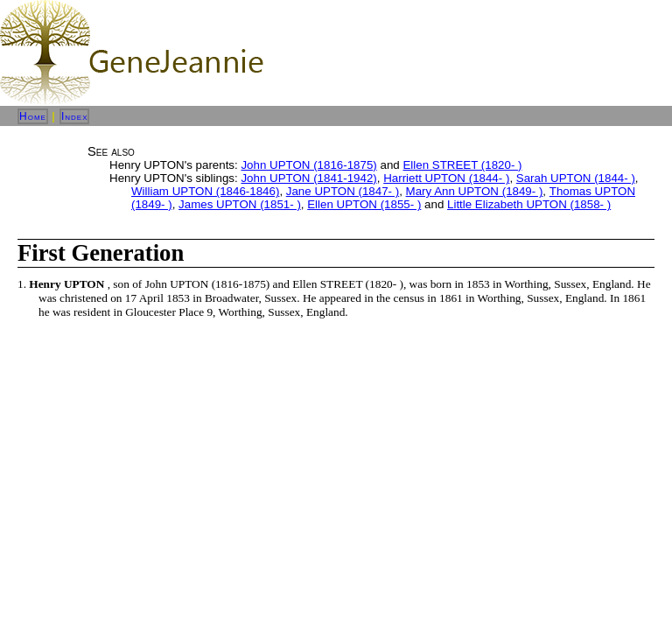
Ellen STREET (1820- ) (462, 165)
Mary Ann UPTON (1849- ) (475, 191)
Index (75, 116)
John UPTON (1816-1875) (308, 165)
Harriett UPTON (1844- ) (446, 178)
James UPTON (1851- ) (240, 204)
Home (33, 116)
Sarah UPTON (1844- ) (576, 178)
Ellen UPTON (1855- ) (364, 204)
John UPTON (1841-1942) (308, 178)
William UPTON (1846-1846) (205, 191)
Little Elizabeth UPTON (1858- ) (529, 204)
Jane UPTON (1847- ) (343, 191)
